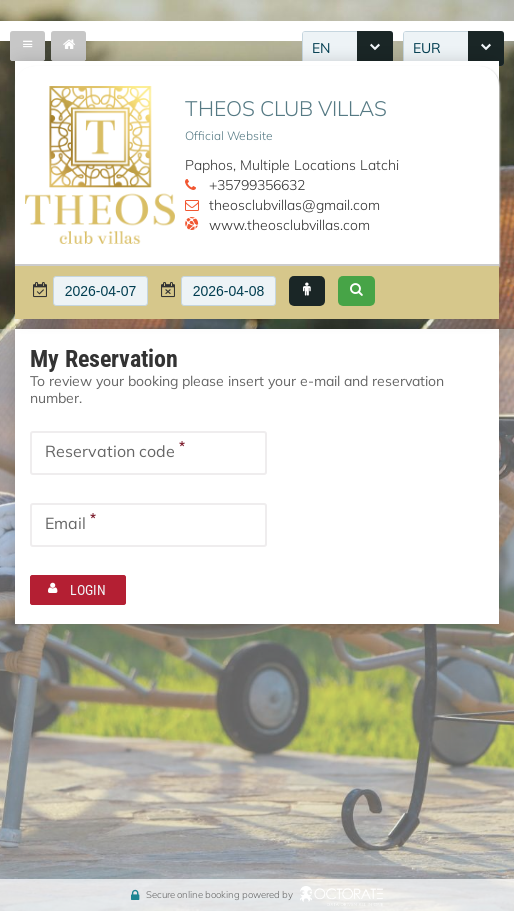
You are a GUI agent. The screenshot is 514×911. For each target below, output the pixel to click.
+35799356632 (257, 185)
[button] (307, 291)
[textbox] (100, 291)
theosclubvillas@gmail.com (294, 205)
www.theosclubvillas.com (289, 225)
